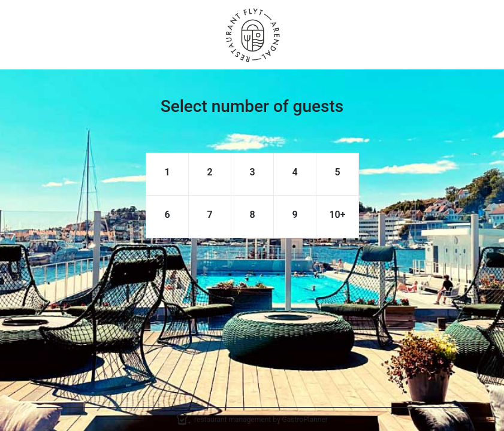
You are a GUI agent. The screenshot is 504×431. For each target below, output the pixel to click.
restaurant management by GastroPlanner (261, 420)
